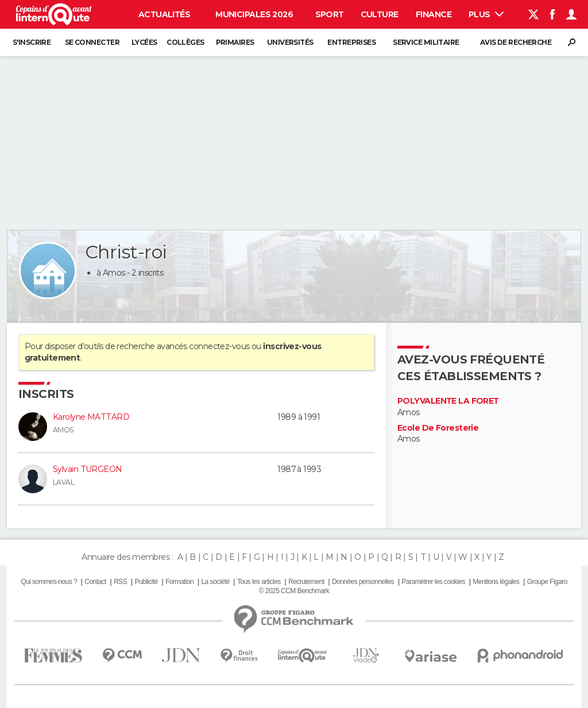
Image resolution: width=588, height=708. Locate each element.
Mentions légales (496, 582)
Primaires (235, 42)
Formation (179, 582)
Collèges (185, 42)
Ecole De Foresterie (438, 428)
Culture (380, 14)
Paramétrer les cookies (434, 582)
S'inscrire (32, 42)
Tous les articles (259, 582)
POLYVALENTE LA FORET (448, 401)
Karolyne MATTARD (91, 417)
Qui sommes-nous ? (49, 582)
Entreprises (351, 42)
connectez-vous (219, 346)
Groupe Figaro (547, 582)
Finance (434, 14)
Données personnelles (363, 582)
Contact (95, 582)
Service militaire (426, 42)
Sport (330, 14)
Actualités (164, 14)
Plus (486, 14)
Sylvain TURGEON (88, 469)
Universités (290, 42)
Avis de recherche (516, 42)
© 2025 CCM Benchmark (294, 591)
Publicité (146, 582)
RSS (120, 582)
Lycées (144, 42)
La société (215, 582)
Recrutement (306, 582)
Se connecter (92, 42)
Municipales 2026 (254, 14)
